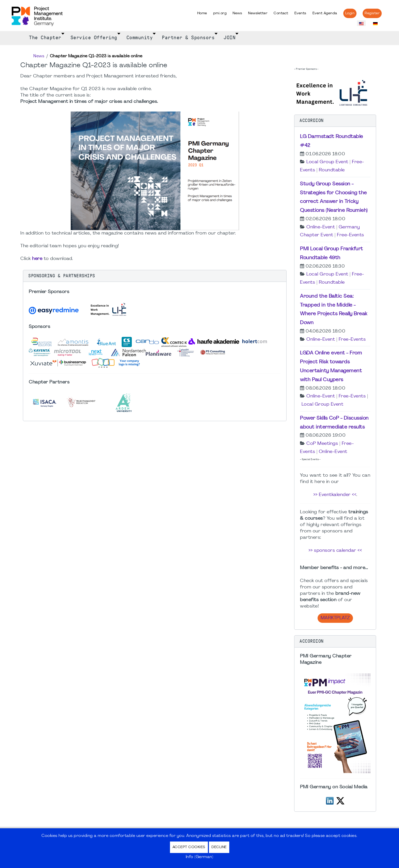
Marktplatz (335, 618)
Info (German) (200, 857)
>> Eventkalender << (335, 495)
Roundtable (332, 170)
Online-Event (321, 227)
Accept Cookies (189, 847)
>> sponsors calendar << (335, 551)
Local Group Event (327, 162)
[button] (155, 276)
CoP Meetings (322, 444)
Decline (219, 847)
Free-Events (351, 235)
